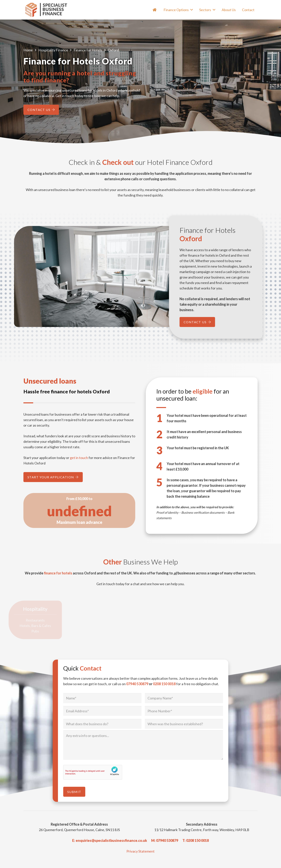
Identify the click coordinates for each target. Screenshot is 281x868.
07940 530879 (137, 684)
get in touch (79, 458)
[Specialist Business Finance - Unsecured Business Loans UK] (48, 10)
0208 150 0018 (164, 684)
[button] (191, 10)
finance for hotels (58, 573)
